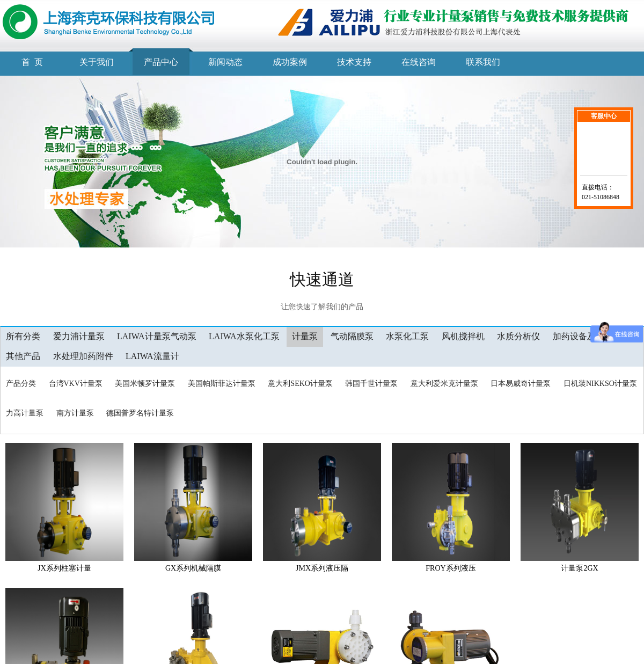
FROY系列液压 (451, 568)
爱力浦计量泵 (79, 336)
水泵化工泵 (407, 336)
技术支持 (354, 62)
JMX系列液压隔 (322, 568)
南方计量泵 (75, 413)
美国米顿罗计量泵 (145, 384)
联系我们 (483, 62)
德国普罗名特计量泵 (140, 413)
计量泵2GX (579, 568)
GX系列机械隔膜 (193, 568)
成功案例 (290, 62)
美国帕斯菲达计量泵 (222, 384)
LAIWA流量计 (152, 356)
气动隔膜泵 (352, 336)
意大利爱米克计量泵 (444, 384)
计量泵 (305, 336)
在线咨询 (419, 62)
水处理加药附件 (83, 356)
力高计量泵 (25, 413)
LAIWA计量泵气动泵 (157, 336)
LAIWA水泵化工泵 (244, 336)
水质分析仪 (518, 336)
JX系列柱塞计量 (64, 568)
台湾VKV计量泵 (76, 384)
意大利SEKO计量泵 (300, 384)
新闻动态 (225, 62)
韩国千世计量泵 (371, 384)
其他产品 (23, 356)
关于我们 (97, 62)
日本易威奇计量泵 (521, 384)
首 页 (32, 62)
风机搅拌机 (463, 336)
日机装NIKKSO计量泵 (600, 384)
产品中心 (161, 62)
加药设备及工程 (583, 336)
